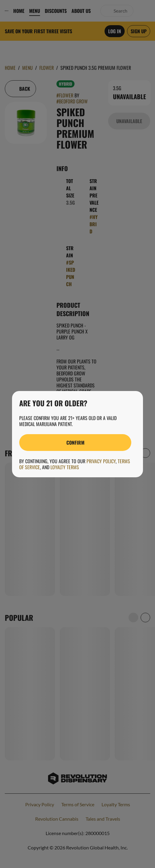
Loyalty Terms (65, 467)
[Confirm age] (75, 443)
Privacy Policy (101, 461)
